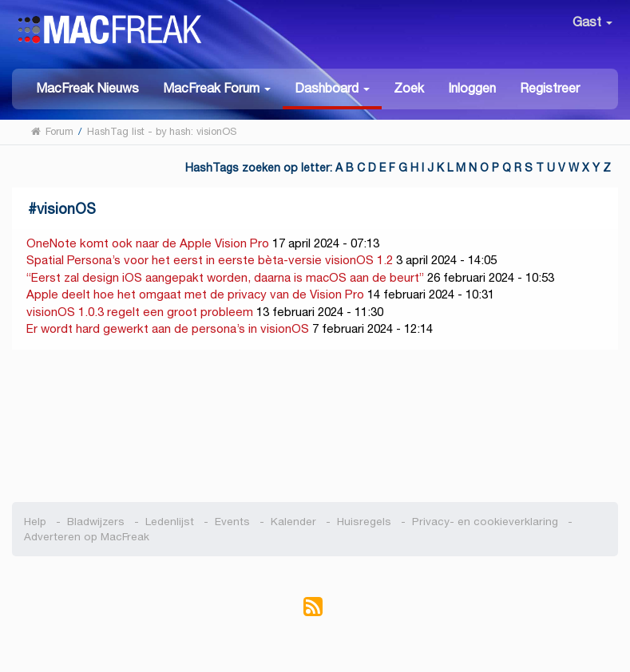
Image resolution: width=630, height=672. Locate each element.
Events (232, 522)
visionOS (66, 209)
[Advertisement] (315, 426)
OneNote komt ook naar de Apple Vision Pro (148, 243)
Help (35, 522)
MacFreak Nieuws (87, 88)
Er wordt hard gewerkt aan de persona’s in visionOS (168, 328)
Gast (592, 22)
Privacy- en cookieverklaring (485, 522)
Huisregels (364, 522)
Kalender (293, 522)
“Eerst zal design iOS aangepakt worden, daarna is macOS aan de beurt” (225, 277)
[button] (217, 87)
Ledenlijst (170, 522)
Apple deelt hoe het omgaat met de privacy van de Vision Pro (195, 294)
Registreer (550, 88)
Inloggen (472, 88)
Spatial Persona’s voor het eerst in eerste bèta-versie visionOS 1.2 (210, 260)
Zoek (409, 88)
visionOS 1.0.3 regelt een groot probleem (140, 312)
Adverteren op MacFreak (87, 537)
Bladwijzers (96, 522)
